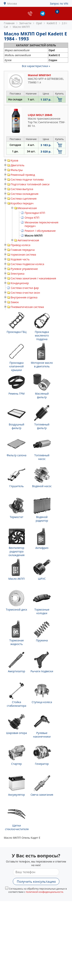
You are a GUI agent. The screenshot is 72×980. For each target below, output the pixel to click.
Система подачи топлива (27, 179)
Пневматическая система (27, 307)
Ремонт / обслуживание (40, 231)
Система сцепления (24, 199)
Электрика (18, 274)
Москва (12, 4)
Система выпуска (22, 189)
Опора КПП (32, 218)
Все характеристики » (36, 66)
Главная (9, 23)
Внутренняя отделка (24, 297)
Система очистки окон (25, 293)
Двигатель (18, 165)
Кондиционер (20, 283)
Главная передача (23, 250)
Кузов (14, 160)
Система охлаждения (25, 194)
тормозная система (23, 255)
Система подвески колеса (27, 264)
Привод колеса (21, 245)
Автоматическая (28, 240)
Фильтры (17, 170)
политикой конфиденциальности (44, 892)
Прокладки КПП (35, 213)
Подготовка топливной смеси (30, 184)
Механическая (27, 208)
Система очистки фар (25, 288)
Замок (15, 302)
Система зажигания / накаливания (33, 278)
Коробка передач (22, 203)
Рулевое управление (24, 269)
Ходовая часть (20, 259)
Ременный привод (23, 175)
